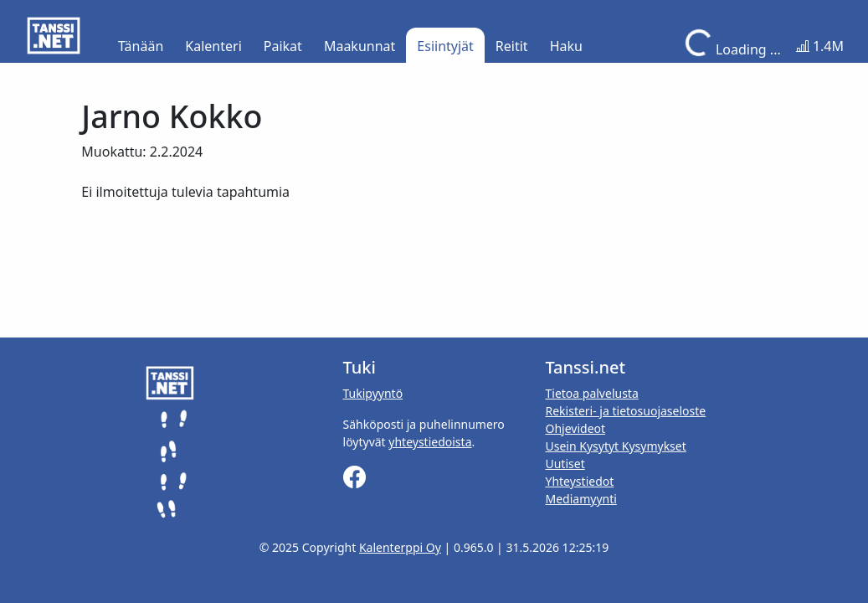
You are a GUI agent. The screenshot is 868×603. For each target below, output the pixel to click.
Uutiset (565, 464)
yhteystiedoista (430, 442)
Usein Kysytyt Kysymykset (615, 446)
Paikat (283, 46)
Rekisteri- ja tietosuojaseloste (625, 411)
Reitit (512, 46)
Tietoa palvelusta (591, 393)
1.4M (820, 46)
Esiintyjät (445, 46)
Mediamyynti (580, 499)
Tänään (141, 46)
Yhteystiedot (579, 481)
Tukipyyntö (373, 393)
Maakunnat (360, 46)
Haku (566, 46)
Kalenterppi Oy (400, 547)
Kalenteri (213, 46)
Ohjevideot (575, 428)
